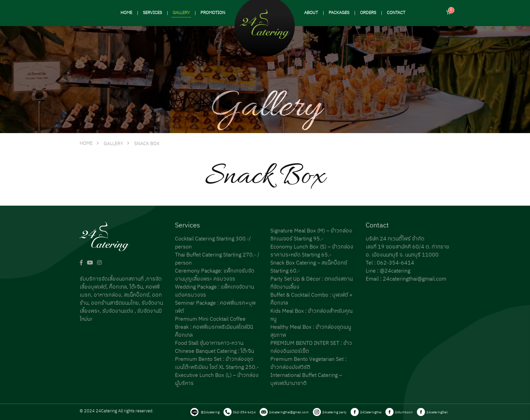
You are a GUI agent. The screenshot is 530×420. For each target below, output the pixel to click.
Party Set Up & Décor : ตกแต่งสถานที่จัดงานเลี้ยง (312, 283)
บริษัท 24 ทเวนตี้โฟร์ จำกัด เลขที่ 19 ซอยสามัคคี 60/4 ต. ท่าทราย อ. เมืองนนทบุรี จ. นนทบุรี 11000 (408, 247)
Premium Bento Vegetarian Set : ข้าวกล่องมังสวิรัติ (308, 363)
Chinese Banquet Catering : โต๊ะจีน (214, 351)
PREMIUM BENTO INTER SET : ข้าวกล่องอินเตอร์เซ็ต (311, 347)
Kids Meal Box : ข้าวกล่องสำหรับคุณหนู (312, 315)
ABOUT (311, 13)
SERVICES (152, 13)
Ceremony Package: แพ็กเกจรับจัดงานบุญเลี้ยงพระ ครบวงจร (215, 275)
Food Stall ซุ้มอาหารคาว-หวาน (209, 343)
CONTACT (396, 13)
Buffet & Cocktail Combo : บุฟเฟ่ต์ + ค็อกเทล (312, 299)
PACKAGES (339, 13)
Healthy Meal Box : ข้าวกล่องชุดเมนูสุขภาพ (311, 331)
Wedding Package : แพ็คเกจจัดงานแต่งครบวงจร (214, 291)
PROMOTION (213, 13)
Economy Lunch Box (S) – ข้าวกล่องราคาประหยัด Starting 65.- (312, 251)
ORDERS (368, 13)
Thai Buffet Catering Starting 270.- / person (217, 259)
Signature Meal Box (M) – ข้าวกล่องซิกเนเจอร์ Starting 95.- (311, 235)
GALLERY (181, 13)
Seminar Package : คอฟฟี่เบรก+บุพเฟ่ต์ (215, 307)
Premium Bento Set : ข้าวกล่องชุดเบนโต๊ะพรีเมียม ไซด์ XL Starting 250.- (217, 363)
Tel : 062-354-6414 (390, 263)
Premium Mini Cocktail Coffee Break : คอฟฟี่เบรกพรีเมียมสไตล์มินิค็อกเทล (214, 327)
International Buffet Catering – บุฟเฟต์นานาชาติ (306, 379)
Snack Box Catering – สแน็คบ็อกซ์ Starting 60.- (309, 267)
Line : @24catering (388, 271)
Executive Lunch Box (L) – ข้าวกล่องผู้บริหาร (217, 379)
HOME (126, 13)
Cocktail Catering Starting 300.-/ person (213, 243)
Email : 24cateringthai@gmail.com (406, 279)
